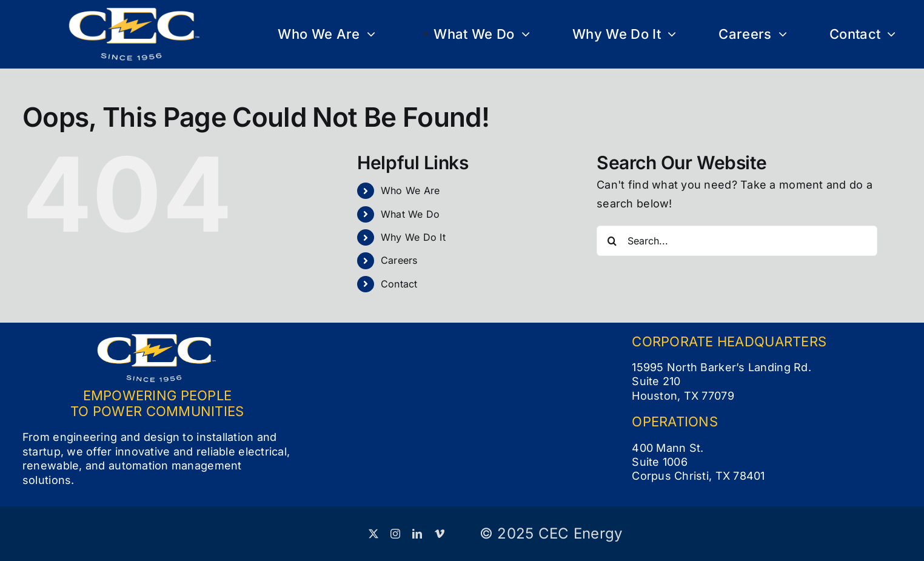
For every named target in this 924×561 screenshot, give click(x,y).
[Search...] (737, 241)
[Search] (612, 241)
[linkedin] (417, 534)
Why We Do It (413, 237)
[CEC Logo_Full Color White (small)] (135, 12)
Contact (399, 284)
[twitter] (373, 534)
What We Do (410, 214)
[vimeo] (440, 534)
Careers (399, 260)
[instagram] (395, 534)
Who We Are (410, 190)
